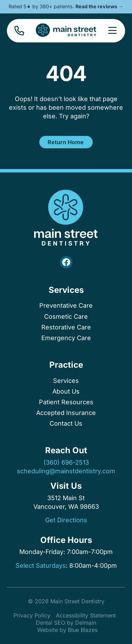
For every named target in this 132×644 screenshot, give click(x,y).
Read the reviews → (99, 6)
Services (66, 290)
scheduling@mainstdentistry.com (66, 471)
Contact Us (66, 423)
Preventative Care (66, 305)
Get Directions (66, 520)
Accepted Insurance (66, 413)
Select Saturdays (41, 566)
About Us (66, 391)
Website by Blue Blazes (67, 630)
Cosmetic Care (66, 316)
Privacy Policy (32, 615)
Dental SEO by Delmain (66, 623)
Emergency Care (66, 338)
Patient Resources (66, 402)
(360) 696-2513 (66, 462)
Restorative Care (66, 327)
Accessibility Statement (86, 615)
